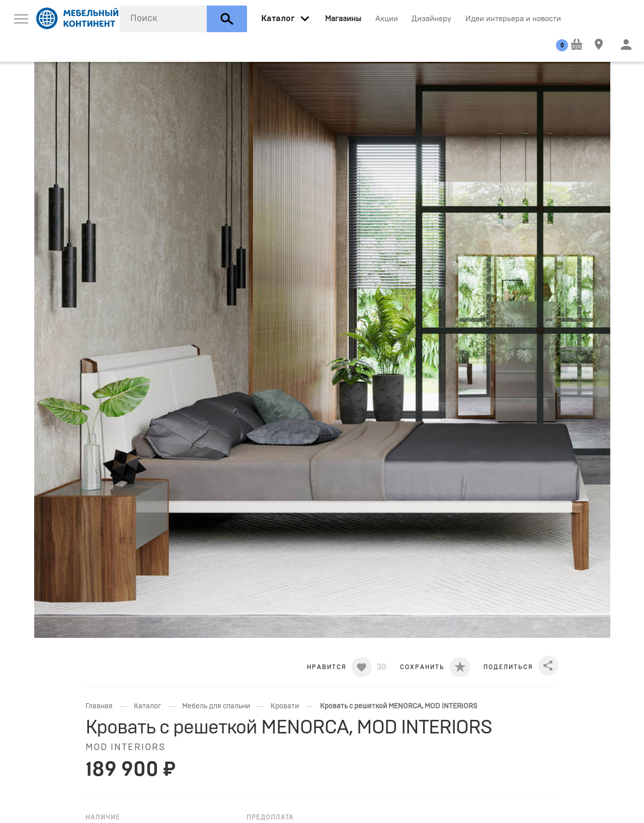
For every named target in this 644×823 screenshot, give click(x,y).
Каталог (147, 706)
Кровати (285, 706)
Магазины (343, 19)
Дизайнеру (431, 19)
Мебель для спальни (216, 706)
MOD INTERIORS (126, 748)
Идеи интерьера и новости (513, 19)
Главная (99, 706)
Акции (387, 19)
